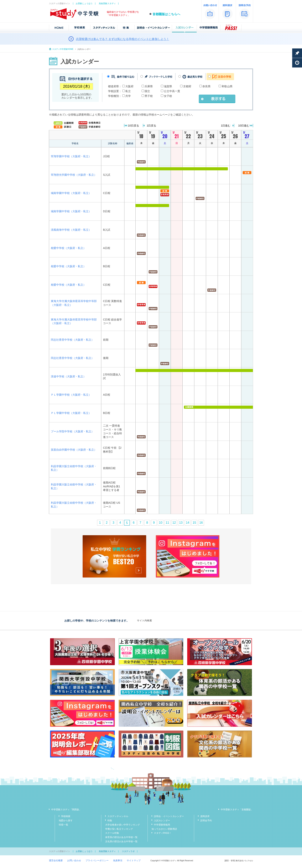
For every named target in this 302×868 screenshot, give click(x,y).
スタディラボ (128, 851)
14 (188, 523)
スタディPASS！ (163, 833)
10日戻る (133, 126)
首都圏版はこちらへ (166, 14)
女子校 (168, 96)
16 (201, 523)
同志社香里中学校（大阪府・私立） (72, 340)
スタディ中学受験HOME (63, 49)
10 (161, 523)
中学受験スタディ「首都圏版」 (237, 810)
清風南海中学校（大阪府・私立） (71, 230)
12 (174, 523)
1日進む (226, 126)
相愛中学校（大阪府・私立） (68, 248)
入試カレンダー (162, 821)
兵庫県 (149, 86)
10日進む (244, 126)
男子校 (149, 96)
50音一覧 (63, 825)
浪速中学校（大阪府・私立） (68, 376)
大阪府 (129, 86)
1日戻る (152, 126)
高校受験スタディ (107, 3)
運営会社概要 (56, 861)
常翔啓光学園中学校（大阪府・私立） (74, 175)
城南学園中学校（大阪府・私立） (71, 193)
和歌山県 (227, 86)
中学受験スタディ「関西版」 (66, 810)
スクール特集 (112, 833)
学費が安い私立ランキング (119, 829)
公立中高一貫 (172, 91)
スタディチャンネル (118, 816)
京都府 (187, 86)
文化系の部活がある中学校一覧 (121, 841)
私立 (128, 91)
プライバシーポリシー (97, 861)
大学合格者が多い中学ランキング (122, 825)
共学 (128, 96)
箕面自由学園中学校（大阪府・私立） (74, 450)
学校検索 (66, 816)
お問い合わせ (74, 861)
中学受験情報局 (162, 825)
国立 (147, 91)
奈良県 (206, 86)
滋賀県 (168, 86)
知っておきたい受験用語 (164, 829)
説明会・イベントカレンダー (169, 816)
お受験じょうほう (84, 3)
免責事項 (118, 861)
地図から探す (66, 821)
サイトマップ (134, 861)
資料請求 (205, 816)
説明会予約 (206, 821)
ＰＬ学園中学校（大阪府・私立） (71, 395)
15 (194, 523)
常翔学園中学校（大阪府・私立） (71, 156)
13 (181, 523)
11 (167, 523)
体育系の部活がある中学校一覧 (121, 837)
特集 (110, 821)
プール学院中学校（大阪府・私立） (72, 431)
